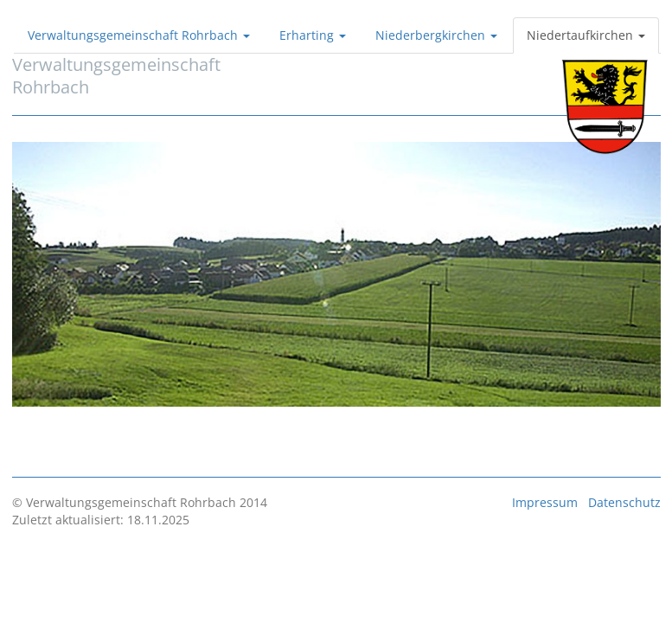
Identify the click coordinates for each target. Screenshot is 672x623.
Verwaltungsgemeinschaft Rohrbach (139, 35)
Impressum (545, 502)
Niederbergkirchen (436, 35)
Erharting (313, 35)
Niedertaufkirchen (586, 35)
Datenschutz (624, 502)
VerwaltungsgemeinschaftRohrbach (116, 76)
